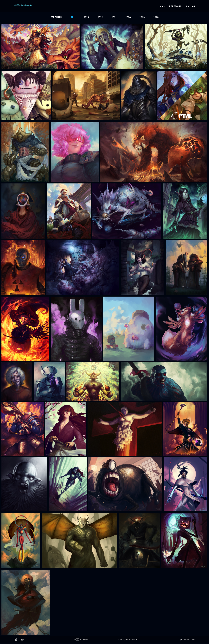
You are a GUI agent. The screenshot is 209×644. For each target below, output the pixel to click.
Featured (56, 17)
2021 (114, 17)
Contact (191, 6)
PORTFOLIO (175, 6)
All (73, 17)
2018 (156, 17)
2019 (142, 17)
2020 (128, 17)
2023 (86, 17)
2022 (100, 17)
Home (162, 6)
